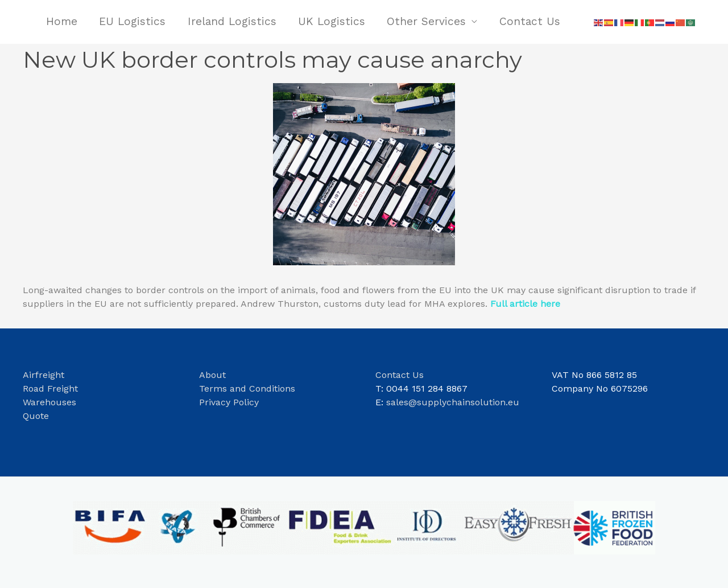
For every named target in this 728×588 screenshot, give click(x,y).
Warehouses (49, 402)
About (214, 375)
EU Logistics (132, 21)
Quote (36, 416)
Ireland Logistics (232, 21)
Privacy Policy (229, 402)
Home (62, 21)
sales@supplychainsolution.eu (453, 402)
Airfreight (44, 375)
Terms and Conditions (247, 388)
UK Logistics (332, 21)
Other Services (426, 21)
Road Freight (50, 388)
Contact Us (530, 21)
